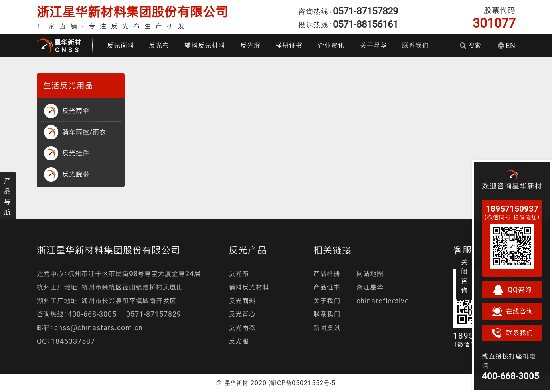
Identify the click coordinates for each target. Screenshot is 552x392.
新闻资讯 (327, 328)
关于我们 (327, 301)
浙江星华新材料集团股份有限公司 (133, 12)
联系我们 (415, 45)
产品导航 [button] (8, 196)
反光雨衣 (242, 328)
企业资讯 (331, 45)
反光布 (159, 45)
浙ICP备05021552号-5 (302, 383)
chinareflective (383, 301)
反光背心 (242, 314)
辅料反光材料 (205, 45)
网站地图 (370, 274)
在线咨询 (512, 311)
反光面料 (121, 45)
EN (507, 45)
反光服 (250, 45)
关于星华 (374, 45)
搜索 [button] (471, 45)
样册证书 (289, 45)
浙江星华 (370, 287)
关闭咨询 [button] (464, 276)
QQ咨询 (512, 290)
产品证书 (327, 287)
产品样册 (327, 274)
